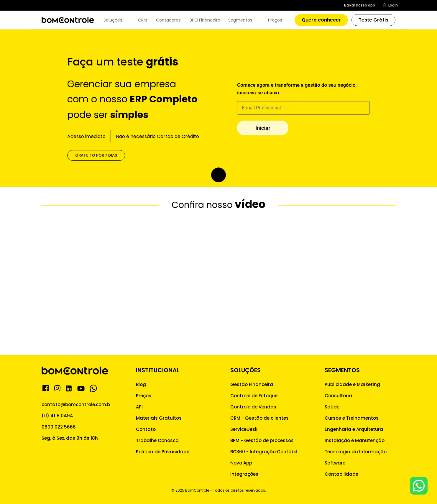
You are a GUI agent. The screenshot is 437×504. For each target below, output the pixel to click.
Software (335, 463)
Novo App (241, 463)
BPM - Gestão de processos (262, 440)
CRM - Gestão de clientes (259, 418)
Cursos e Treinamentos (352, 418)
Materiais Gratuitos (159, 418)
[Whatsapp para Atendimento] (419, 486)
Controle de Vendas (253, 407)
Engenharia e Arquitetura (354, 429)
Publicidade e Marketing (352, 384)
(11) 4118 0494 (57, 416)
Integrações (244, 474)
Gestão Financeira (252, 384)
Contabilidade (341, 474)
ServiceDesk (244, 429)
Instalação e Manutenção (355, 440)
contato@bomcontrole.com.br (77, 404)
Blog (141, 384)
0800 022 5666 (59, 427)
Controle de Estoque (254, 396)
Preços (144, 396)
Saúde (332, 407)
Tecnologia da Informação (356, 452)
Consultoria (338, 396)
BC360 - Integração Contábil (264, 452)
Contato (146, 429)
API (139, 407)
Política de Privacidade (163, 452)
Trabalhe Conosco (157, 440)
